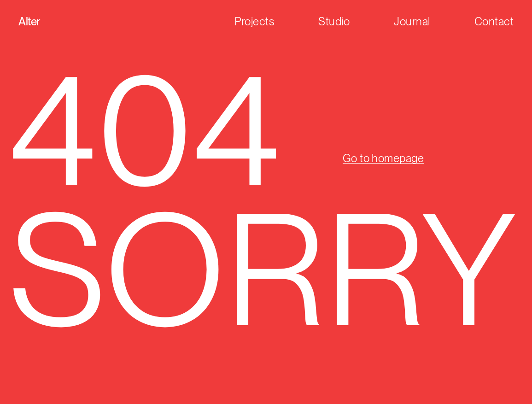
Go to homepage (383, 158)
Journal (412, 21)
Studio (334, 21)
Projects (254, 21)
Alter (29, 21)
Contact (494, 21)
